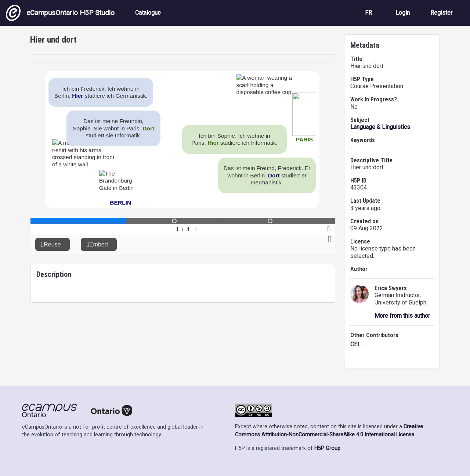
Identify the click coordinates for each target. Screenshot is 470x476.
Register (441, 13)
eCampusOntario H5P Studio (60, 13)
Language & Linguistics (380, 127)
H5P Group (327, 448)
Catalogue (148, 13)
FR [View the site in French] (368, 13)
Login (403, 13)
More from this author (402, 316)
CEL (355, 344)
